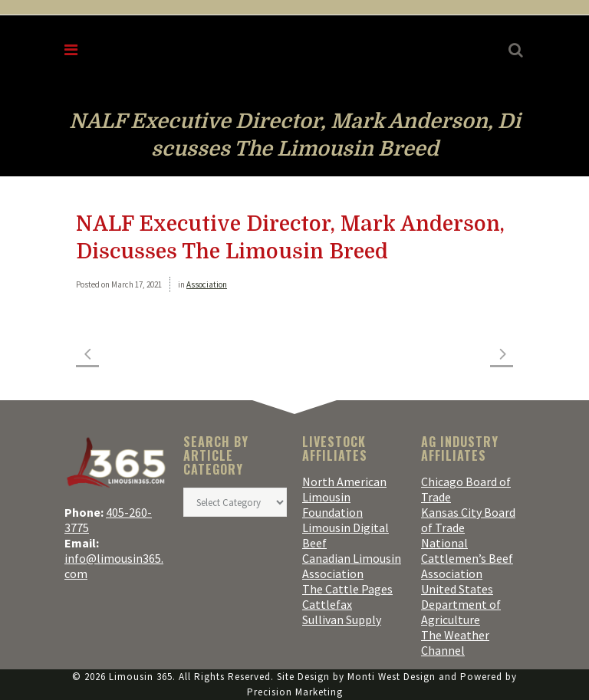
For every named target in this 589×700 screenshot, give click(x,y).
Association (207, 284)
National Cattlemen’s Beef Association (467, 558)
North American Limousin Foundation (344, 497)
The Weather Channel (455, 642)
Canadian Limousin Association (352, 566)
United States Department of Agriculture (461, 604)
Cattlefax (327, 604)
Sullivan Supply (342, 619)
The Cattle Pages (347, 589)
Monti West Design (392, 677)
